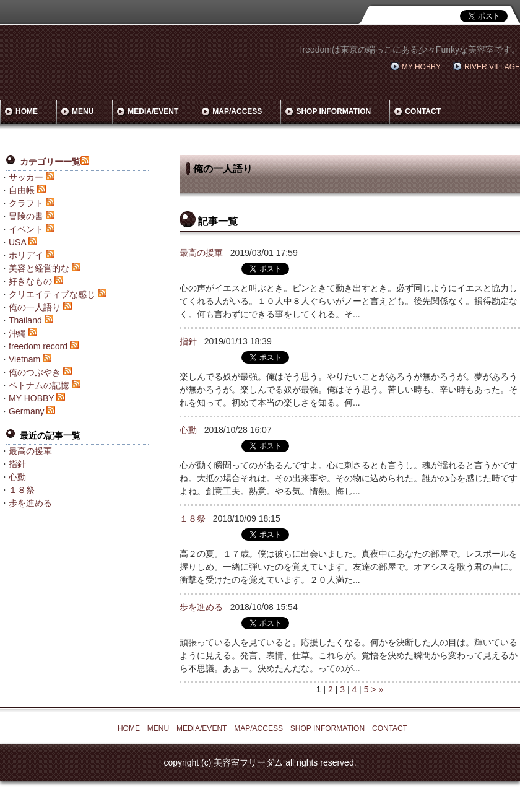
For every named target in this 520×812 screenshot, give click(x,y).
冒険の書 (26, 216)
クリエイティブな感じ (52, 294)
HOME (27, 111)
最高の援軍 (201, 253)
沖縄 (17, 333)
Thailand (25, 320)
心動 (188, 430)
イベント (26, 229)
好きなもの (30, 281)
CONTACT (423, 111)
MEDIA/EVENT (153, 111)
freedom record (38, 346)
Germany (27, 411)
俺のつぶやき (35, 372)
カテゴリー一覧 (50, 162)
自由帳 (22, 190)
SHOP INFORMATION (333, 111)
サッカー (26, 177)
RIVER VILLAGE (492, 67)
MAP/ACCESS (237, 111)
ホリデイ (26, 255)
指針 (188, 341)
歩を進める (201, 607)
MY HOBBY (421, 67)
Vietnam (24, 359)
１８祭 (193, 518)
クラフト (26, 203)
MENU (83, 111)
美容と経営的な (39, 268)
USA (17, 242)
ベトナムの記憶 (39, 385)
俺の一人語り (35, 307)
